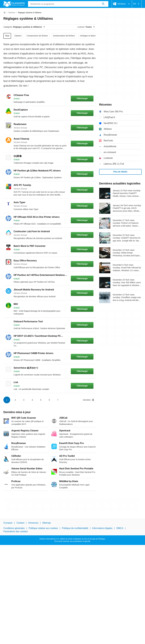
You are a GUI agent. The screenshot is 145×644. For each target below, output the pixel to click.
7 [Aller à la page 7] (58, 400)
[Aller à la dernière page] (89, 400)
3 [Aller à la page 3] (24, 400)
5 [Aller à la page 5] (41, 400)
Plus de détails (120, 172)
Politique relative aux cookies (43, 528)
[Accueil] (5, 13)
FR (137, 4)
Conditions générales (14, 528)
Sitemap (47, 523)
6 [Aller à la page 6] (49, 400)
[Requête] (68, 4)
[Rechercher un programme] (103, 4)
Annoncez (33, 523)
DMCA (120, 528)
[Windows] (12, 13)
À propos (8, 523)
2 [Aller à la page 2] (15, 400)
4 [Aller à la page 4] (32, 400)
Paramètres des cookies (16, 531)
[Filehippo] (14, 4)
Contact (20, 523)
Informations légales (102, 528)
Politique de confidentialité (75, 528)
